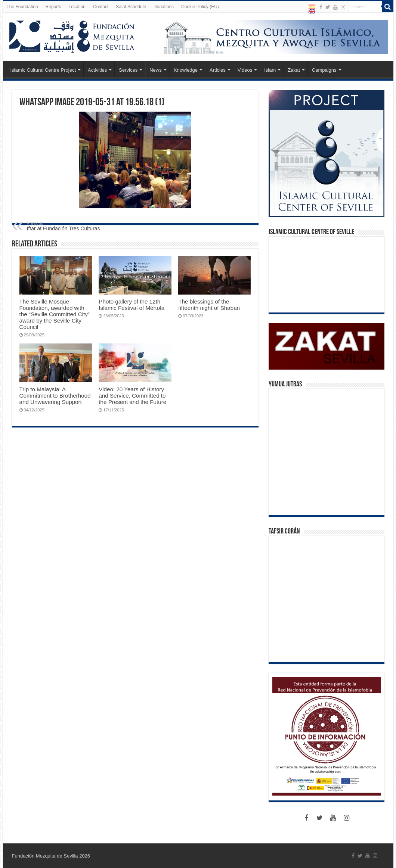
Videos (245, 70)
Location (77, 7)
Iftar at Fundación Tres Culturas (65, 226)
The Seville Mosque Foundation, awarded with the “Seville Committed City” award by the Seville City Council (55, 314)
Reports (53, 7)
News (156, 70)
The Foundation (22, 7)
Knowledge (186, 70)
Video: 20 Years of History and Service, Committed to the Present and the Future (132, 396)
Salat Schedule (131, 7)
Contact (101, 7)
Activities (97, 70)
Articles (218, 70)
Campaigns (324, 70)
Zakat (294, 70)
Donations (164, 7)
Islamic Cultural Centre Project (43, 70)
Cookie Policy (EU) (200, 7)
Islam (270, 70)
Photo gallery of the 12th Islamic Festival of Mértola (132, 305)
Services (128, 70)
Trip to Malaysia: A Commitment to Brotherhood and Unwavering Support (55, 396)
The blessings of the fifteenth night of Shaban (209, 305)
